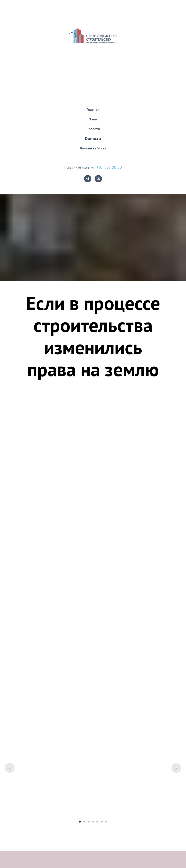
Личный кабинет (93, 148)
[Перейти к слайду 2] (84, 822)
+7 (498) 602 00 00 (106, 168)
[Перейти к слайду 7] (106, 822)
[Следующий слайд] (176, 768)
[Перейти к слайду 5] (97, 822)
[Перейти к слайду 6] (102, 822)
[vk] (98, 179)
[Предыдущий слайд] (10, 768)
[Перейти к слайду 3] (89, 822)
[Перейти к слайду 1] (80, 822)
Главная (93, 110)
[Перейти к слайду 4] (93, 822)
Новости (93, 129)
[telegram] (88, 179)
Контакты (93, 139)
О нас (93, 119)
